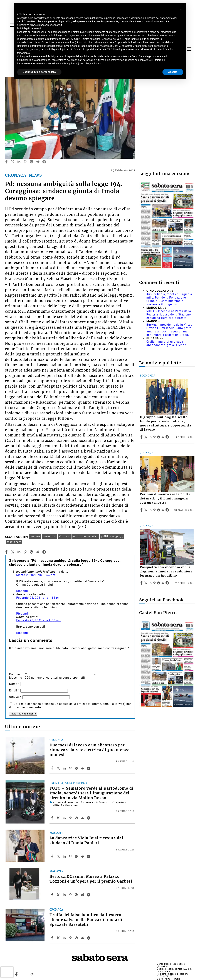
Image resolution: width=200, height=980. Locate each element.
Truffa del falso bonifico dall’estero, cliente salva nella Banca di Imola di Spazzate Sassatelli (86, 920)
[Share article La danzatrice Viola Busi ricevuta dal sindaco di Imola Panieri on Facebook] (53, 856)
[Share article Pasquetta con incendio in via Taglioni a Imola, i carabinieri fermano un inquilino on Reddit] (163, 583)
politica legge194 (112, 536)
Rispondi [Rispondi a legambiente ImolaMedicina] (23, 591)
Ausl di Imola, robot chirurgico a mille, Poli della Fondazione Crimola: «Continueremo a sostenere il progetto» (169, 299)
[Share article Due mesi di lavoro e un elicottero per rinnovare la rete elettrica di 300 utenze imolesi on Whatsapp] (77, 768)
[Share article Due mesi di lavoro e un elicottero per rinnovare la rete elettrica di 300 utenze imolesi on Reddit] (83, 768)
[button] (181, 9)
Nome (14, 684)
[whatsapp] (31, 162)
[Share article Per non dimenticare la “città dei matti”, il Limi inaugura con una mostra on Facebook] (142, 510)
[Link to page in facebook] (16, 974)
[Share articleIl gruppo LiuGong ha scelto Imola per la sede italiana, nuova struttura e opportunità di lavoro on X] (146, 437)
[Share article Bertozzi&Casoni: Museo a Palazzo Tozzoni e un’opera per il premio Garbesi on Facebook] (53, 895)
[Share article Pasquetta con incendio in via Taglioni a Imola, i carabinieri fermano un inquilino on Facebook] (142, 583)
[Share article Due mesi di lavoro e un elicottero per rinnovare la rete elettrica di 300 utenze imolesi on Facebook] (53, 768)
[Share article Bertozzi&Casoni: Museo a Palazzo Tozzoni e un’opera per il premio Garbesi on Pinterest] (71, 895)
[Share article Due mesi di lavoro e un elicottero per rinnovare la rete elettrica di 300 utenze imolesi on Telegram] (89, 768)
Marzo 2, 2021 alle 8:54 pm (36, 575)
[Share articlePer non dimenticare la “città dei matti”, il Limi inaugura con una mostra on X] (146, 510)
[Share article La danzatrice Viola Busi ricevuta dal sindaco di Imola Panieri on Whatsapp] (77, 856)
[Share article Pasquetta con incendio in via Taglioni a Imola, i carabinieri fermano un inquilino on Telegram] (168, 583)
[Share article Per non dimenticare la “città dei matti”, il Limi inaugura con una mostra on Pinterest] (155, 510)
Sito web (15, 697)
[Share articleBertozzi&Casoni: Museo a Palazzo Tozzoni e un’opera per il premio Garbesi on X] (59, 895)
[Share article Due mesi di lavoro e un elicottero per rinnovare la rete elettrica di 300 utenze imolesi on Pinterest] (71, 768)
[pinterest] (25, 162)
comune (35, 536)
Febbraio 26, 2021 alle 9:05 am (38, 620)
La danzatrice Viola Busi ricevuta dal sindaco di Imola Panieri (86, 841)
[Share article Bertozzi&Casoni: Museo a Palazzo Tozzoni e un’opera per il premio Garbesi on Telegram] (89, 895)
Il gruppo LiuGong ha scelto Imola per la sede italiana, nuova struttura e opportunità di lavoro (166, 423)
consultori (50, 536)
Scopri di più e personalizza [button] (39, 72)
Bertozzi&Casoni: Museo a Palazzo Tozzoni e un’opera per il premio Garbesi (91, 879)
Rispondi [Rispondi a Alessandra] (23, 614)
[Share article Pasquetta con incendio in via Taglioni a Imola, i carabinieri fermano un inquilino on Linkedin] (150, 583)
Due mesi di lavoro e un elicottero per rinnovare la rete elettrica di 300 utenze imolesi (89, 750)
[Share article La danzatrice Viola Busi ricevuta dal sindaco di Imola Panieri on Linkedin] (65, 856)
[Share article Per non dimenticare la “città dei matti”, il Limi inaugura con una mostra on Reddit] (163, 510)
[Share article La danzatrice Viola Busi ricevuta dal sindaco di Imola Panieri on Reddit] (83, 856)
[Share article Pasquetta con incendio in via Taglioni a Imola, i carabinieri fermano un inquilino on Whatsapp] (159, 583)
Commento (18, 674)
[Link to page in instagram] (32, 974)
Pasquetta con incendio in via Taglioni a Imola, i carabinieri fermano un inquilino (166, 571)
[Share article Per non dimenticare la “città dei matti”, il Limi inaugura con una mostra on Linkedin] (150, 510)
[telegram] (44, 162)
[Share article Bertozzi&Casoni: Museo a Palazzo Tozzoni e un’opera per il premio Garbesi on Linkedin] (65, 895)
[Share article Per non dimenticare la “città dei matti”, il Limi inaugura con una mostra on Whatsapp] (159, 510)
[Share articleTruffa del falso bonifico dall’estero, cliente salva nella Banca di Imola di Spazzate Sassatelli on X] (59, 938)
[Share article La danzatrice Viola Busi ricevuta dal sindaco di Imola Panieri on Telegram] (89, 856)
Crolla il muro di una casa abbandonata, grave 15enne (166, 343)
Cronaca (64, 536)
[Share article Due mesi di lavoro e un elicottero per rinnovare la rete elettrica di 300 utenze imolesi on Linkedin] (65, 768)
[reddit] (38, 162)
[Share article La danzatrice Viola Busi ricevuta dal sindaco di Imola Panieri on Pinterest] (71, 856)
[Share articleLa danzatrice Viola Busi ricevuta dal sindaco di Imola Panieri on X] (59, 856)
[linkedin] (19, 162)
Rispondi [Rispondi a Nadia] (23, 633)
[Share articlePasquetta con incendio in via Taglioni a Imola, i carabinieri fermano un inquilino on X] (146, 583)
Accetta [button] (173, 72)
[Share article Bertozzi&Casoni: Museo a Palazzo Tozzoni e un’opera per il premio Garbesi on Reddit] (83, 895)
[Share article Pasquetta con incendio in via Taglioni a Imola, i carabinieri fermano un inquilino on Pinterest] (155, 583)
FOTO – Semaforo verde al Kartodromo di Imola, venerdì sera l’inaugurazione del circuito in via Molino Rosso (91, 793)
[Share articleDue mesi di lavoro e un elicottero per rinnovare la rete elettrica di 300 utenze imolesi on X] (59, 768)
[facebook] (6, 162)
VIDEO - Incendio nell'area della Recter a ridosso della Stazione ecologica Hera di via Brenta (169, 315)
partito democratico (85, 536)
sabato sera (14, 542)
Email (14, 690)
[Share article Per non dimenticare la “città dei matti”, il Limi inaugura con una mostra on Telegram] (168, 510)
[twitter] (13, 162)
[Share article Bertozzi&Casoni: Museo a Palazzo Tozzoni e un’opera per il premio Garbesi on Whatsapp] (77, 895)
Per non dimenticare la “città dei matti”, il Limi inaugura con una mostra (165, 498)
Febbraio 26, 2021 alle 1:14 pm (38, 598)
